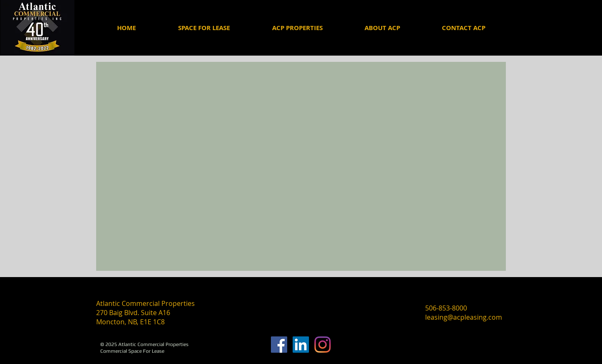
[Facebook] (279, 345)
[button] (382, 28)
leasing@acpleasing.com (464, 317)
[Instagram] (323, 345)
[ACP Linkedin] (301, 345)
